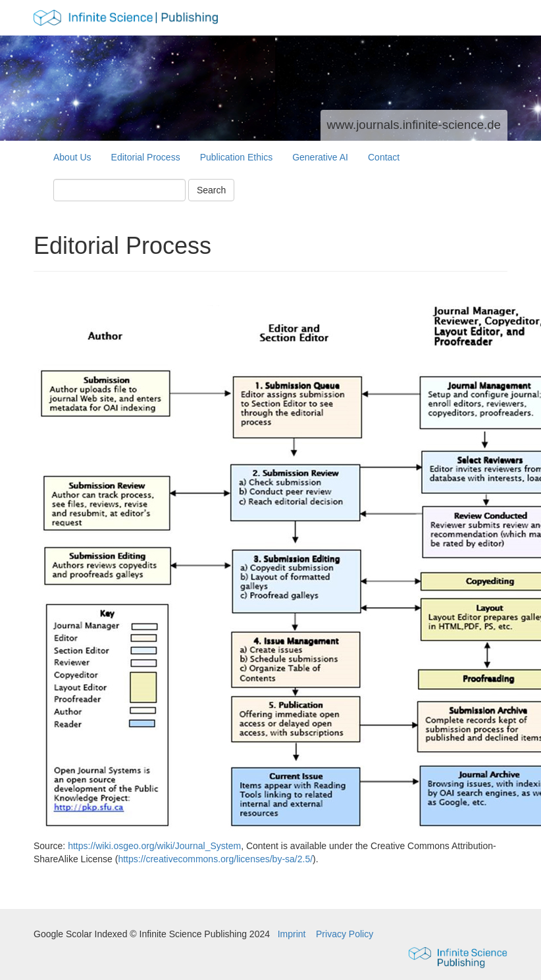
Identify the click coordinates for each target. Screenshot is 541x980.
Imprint (293, 934)
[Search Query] (119, 190)
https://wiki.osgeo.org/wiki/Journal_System (154, 846)
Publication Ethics (237, 157)
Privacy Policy (345, 934)
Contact (384, 157)
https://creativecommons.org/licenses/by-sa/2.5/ (215, 859)
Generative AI (320, 157)
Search (211, 190)
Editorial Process (146, 157)
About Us (72, 157)
